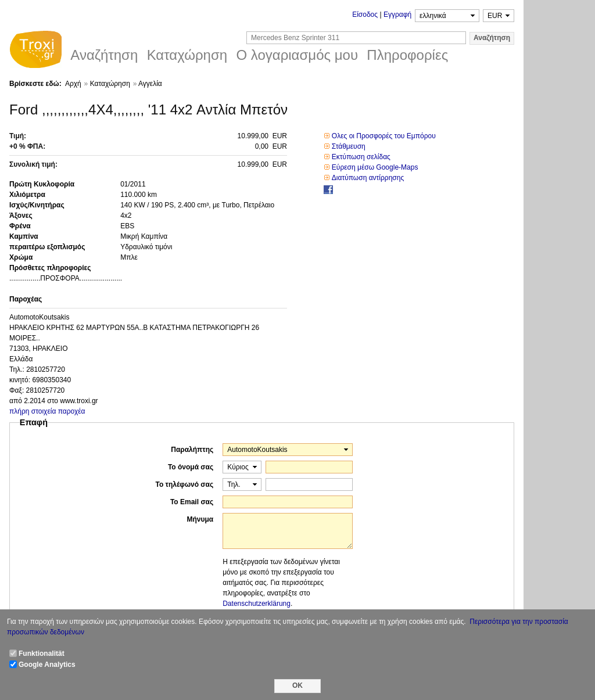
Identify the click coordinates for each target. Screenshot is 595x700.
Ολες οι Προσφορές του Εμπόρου (384, 136)
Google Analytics (47, 665)
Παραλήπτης (192, 450)
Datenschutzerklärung (257, 604)
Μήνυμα (200, 519)
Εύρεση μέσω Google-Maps (375, 167)
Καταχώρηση (110, 84)
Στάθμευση (349, 146)
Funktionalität (42, 654)
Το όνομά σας (191, 467)
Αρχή (73, 84)
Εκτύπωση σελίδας (361, 157)
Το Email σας (192, 502)
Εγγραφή (397, 15)
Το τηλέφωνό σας (184, 484)
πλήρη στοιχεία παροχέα (47, 411)
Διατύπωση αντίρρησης (368, 178)
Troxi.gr (35, 51)
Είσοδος (365, 15)
